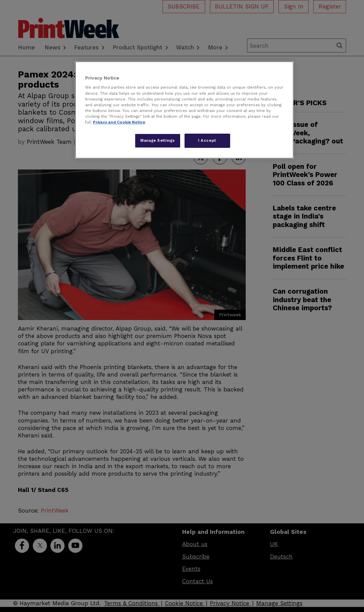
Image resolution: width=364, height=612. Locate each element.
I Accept (207, 140)
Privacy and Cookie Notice (119, 122)
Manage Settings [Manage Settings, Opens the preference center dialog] (158, 140)
